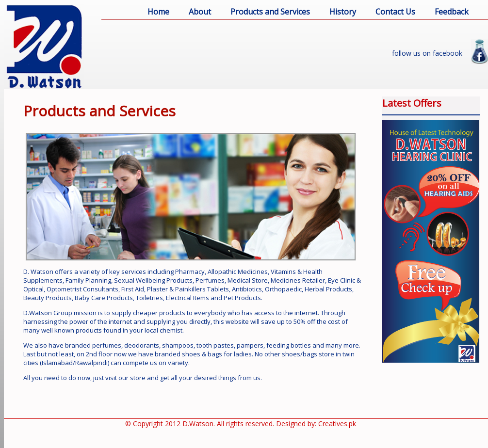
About (200, 12)
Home (158, 12)
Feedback (452, 12)
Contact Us (395, 12)
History (343, 12)
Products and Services (270, 12)
